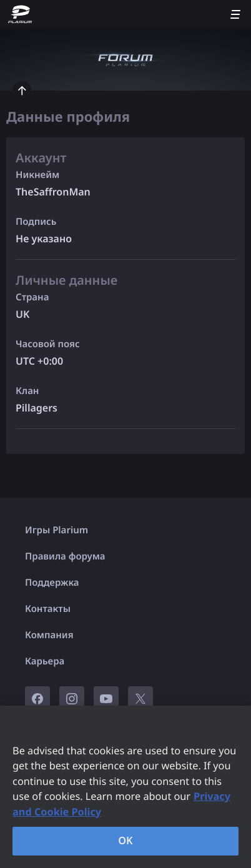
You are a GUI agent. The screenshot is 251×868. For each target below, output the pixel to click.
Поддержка (52, 583)
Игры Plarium (57, 530)
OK (125, 841)
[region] (125, 787)
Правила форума (65, 556)
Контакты (48, 609)
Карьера (45, 661)
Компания (49, 635)
